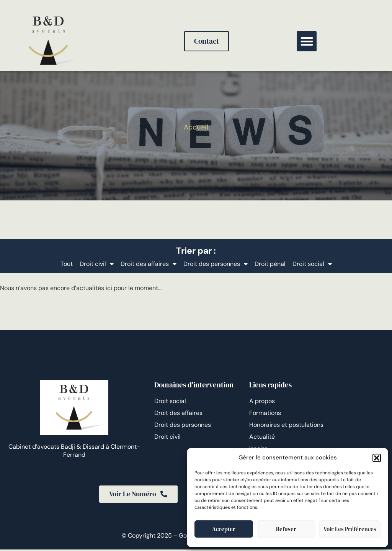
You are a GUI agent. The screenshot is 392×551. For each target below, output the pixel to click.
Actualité (262, 437)
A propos (262, 401)
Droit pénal (270, 264)
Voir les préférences (350, 529)
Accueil (196, 127)
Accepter (224, 529)
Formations (265, 413)
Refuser (286, 529)
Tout (67, 264)
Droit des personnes (216, 264)
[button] (377, 458)
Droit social (312, 264)
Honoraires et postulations (286, 425)
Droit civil (97, 264)
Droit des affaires (149, 264)
